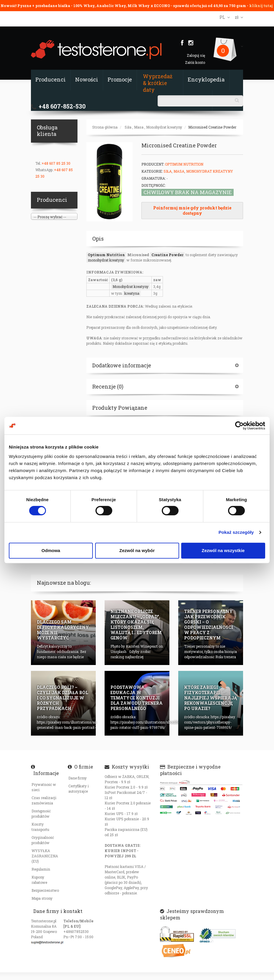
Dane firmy (77, 778)
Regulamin (41, 869)
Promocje (120, 79)
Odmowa (51, 550)
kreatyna (132, 293)
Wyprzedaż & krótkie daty (158, 83)
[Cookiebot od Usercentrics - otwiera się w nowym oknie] (239, 426)
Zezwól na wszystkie (223, 550)
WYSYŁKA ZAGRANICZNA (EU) (45, 856)
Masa (139, 127)
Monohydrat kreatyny (164, 127)
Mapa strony (42, 898)
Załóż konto (195, 62)
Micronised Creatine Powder (212, 127)
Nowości (87, 79)
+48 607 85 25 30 (56, 163)
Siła (128, 127)
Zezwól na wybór (137, 550)
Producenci (51, 79)
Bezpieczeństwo (45, 890)
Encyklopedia (206, 79)
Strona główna (105, 127)
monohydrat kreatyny (106, 260)
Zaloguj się (196, 55)
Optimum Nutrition (184, 164)
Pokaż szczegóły (236, 532)
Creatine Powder (167, 255)
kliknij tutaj (261, 6)
